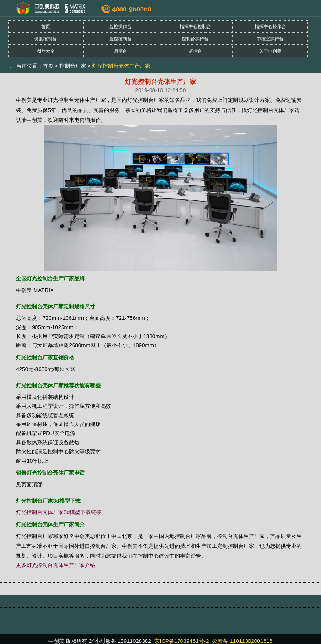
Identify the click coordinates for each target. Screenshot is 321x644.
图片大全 (46, 51)
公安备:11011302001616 (242, 641)
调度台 (120, 51)
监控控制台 (120, 39)
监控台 (195, 51)
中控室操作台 (270, 39)
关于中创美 (270, 51)
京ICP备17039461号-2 (181, 641)
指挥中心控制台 (195, 26)
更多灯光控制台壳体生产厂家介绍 (56, 565)
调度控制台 (45, 39)
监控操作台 (120, 26)
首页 (46, 26)
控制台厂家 (73, 66)
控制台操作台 (195, 39)
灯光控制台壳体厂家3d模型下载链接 (59, 512)
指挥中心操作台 (270, 26)
